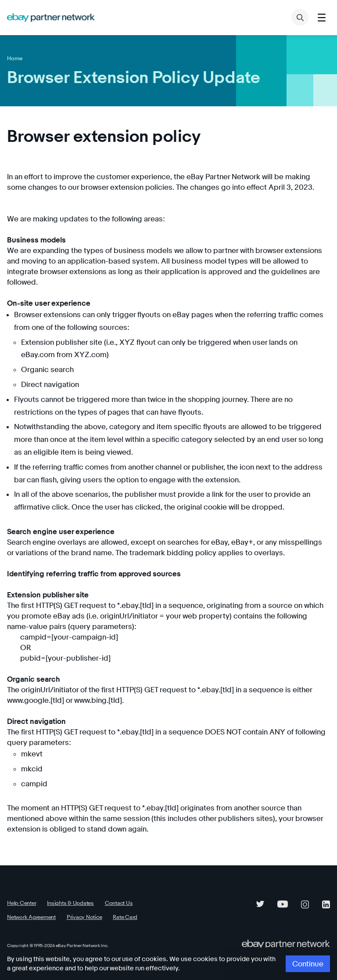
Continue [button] (309, 964)
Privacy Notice (23, 906)
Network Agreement (156, 893)
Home (14, 58)
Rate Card (61, 906)
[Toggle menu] (321, 17)
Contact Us (111, 893)
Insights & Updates (66, 893)
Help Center (20, 893)
